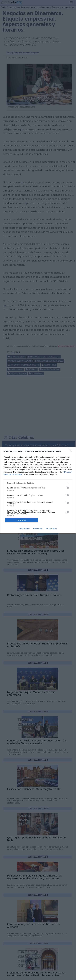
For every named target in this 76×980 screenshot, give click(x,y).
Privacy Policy (51, 529)
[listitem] (38, 483)
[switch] (67, 488)
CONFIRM (21, 520)
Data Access (38, 529)
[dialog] (38, 490)
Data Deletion (25, 529)
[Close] (71, 452)
